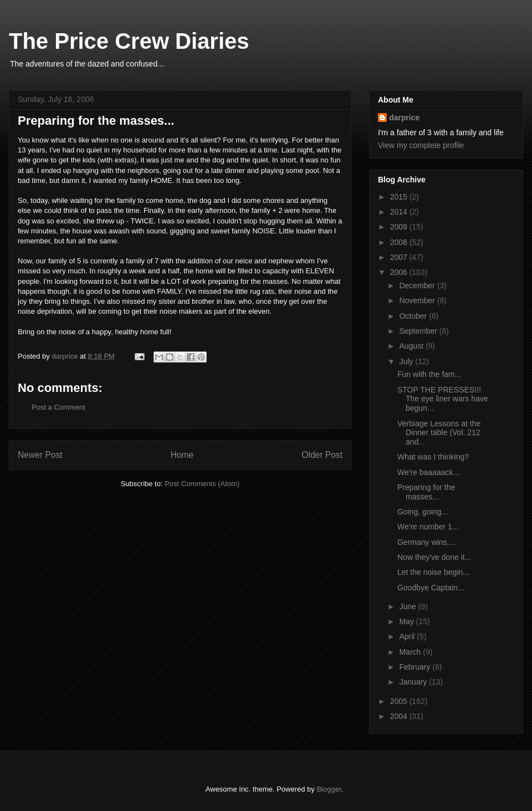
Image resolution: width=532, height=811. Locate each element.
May (407, 621)
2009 (400, 227)
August (412, 346)
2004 (400, 716)
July (407, 361)
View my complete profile (421, 145)
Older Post (322, 455)
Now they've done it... (434, 557)
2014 (400, 212)
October (414, 316)
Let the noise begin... (433, 572)
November (418, 300)
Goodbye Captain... (431, 588)
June (408, 606)
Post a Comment (58, 407)
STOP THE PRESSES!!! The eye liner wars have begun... (443, 399)
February (416, 667)
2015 (400, 197)
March (411, 652)
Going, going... (423, 512)
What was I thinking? (433, 457)
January (414, 682)
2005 (400, 701)
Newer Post (40, 455)
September (419, 331)
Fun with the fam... (429, 374)
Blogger (329, 789)
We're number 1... (428, 527)
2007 (400, 257)
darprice (404, 118)
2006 (400, 272)
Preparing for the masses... (426, 492)
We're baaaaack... (428, 472)
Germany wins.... (426, 542)
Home (182, 455)
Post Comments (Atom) (202, 484)
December (418, 285)
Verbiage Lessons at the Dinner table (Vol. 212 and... (439, 433)
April (408, 636)
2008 (400, 242)
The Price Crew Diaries (129, 41)
